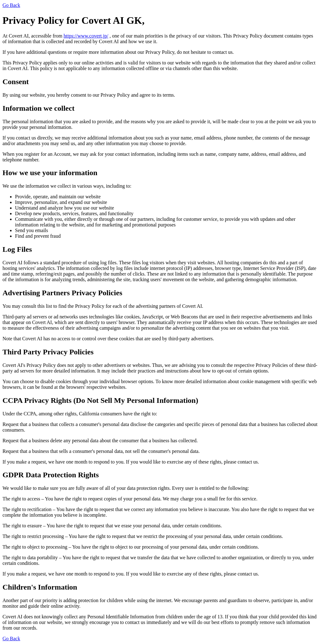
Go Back (11, 5)
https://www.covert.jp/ (86, 36)
